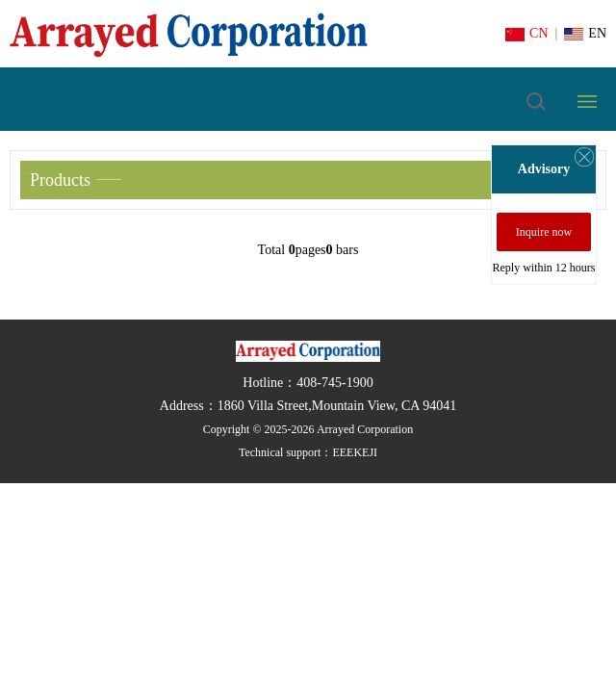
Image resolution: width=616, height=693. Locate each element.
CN (526, 33)
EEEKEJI (355, 452)
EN (585, 33)
